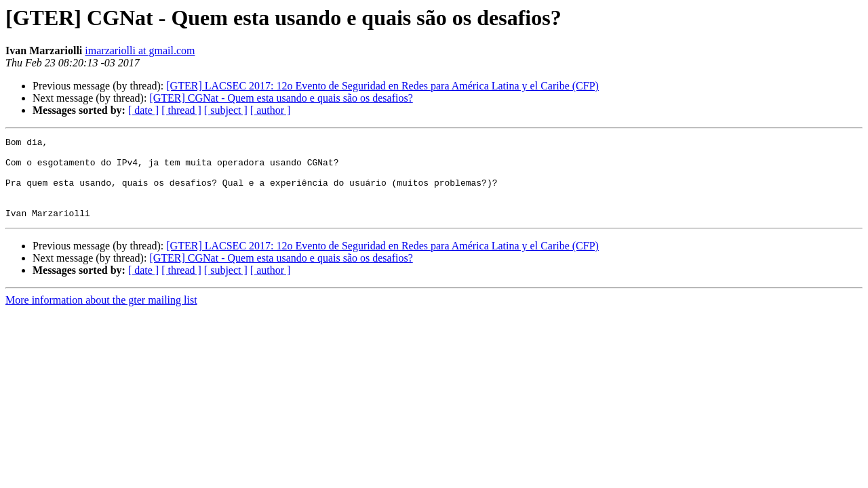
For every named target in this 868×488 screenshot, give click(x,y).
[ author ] (271, 110)
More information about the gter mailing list (101, 316)
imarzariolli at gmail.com (140, 50)
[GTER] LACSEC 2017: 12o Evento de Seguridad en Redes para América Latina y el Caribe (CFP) (382, 86)
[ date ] (143, 110)
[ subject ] (226, 110)
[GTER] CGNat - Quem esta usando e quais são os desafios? (281, 98)
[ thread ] (181, 110)
